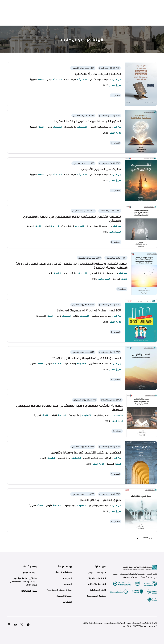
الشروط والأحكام (97, 584)
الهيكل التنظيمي (97, 572)
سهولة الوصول (64, 596)
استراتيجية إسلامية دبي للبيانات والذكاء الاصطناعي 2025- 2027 (24, 582)
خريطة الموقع (30, 572)
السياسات (67, 578)
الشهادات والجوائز (96, 578)
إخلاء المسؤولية (98, 590)
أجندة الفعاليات (29, 591)
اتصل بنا (67, 602)
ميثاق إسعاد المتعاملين (59, 590)
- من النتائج (147, 538)
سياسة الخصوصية (96, 596)
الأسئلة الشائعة (64, 572)
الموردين (67, 584)
